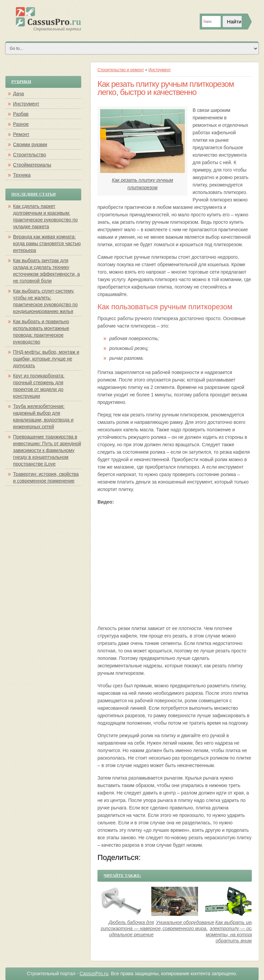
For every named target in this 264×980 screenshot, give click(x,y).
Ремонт (21, 134)
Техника (22, 175)
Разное (21, 124)
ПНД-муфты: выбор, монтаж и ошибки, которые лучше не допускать (46, 359)
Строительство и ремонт (121, 70)
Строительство (30, 155)
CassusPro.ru (94, 974)
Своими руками (30, 144)
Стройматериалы (32, 165)
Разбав (21, 114)
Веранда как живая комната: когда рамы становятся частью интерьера (47, 243)
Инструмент (160, 70)
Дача (19, 94)
